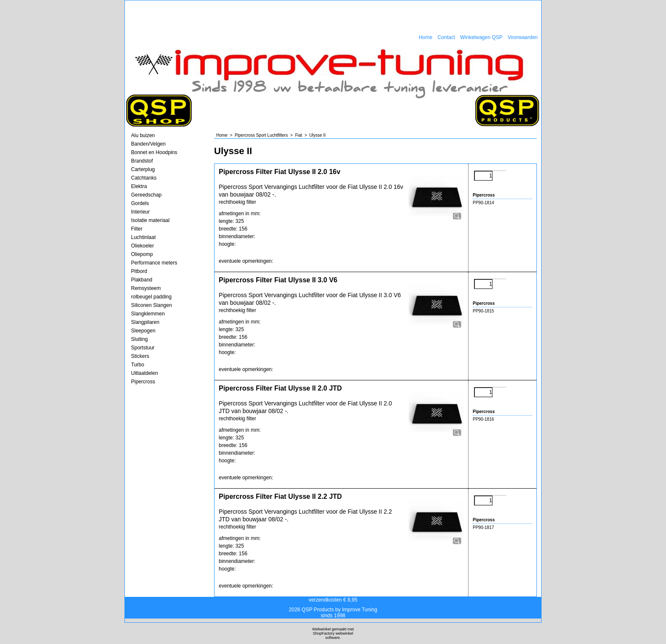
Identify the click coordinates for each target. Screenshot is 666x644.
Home (426, 37)
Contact (446, 37)
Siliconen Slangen (152, 305)
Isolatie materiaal (151, 220)
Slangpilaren (145, 322)
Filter (137, 229)
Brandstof (142, 161)
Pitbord (139, 271)
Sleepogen (143, 331)
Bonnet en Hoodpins (154, 152)
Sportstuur (143, 348)
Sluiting (140, 339)
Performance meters (154, 263)
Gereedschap (147, 195)
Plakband (142, 280)
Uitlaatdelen (145, 373)
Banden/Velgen (148, 144)
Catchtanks (144, 178)
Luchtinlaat (144, 237)
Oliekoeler (143, 246)
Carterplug (143, 169)
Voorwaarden (523, 37)
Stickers (140, 356)
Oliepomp (142, 254)
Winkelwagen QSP (481, 37)
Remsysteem (146, 288)
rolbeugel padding (151, 297)
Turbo (138, 365)
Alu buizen (143, 135)
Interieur (141, 212)
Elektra (139, 186)
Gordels (140, 203)
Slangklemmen (148, 314)
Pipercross (143, 382)
